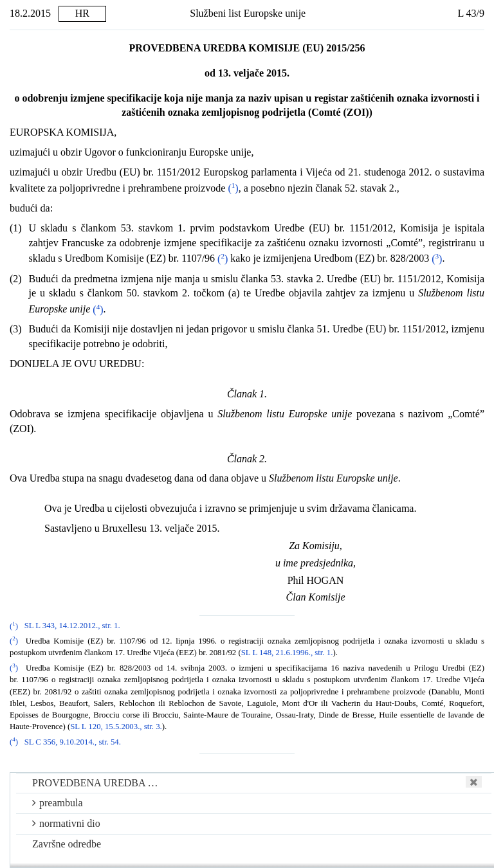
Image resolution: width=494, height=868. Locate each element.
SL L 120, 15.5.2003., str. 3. (116, 727)
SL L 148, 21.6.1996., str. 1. (287, 653)
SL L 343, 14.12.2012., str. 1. (72, 626)
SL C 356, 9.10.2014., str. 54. (73, 742)
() (233, 188)
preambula (58, 803)
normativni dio (66, 823)
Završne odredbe (67, 844)
